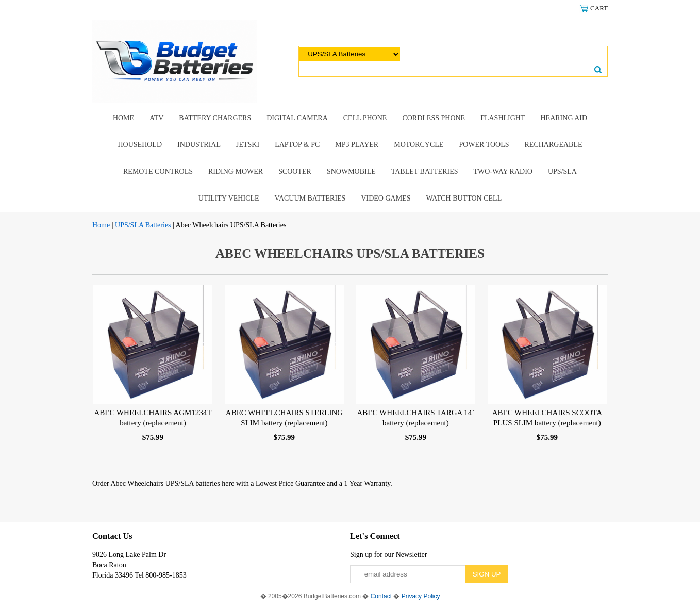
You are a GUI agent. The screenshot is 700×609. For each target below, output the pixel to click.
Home (123, 118)
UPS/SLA (562, 171)
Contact (381, 596)
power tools (484, 145)
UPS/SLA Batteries (143, 225)
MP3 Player (357, 145)
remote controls (158, 171)
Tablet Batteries (425, 171)
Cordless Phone (434, 118)
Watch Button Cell (464, 198)
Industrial (199, 145)
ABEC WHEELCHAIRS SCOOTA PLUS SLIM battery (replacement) (547, 418)
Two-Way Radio (503, 171)
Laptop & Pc (297, 145)
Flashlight (503, 118)
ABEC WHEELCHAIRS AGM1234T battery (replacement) (153, 418)
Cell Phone (365, 118)
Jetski (248, 145)
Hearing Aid (564, 118)
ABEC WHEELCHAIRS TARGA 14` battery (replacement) (416, 418)
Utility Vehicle (229, 198)
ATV (156, 118)
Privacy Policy (421, 596)
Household (140, 145)
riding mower (236, 171)
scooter (295, 171)
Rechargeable (554, 145)
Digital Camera (297, 118)
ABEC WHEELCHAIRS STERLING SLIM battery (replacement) (284, 418)
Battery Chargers (215, 118)
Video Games (386, 198)
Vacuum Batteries (310, 198)
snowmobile (351, 171)
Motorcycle (419, 145)
